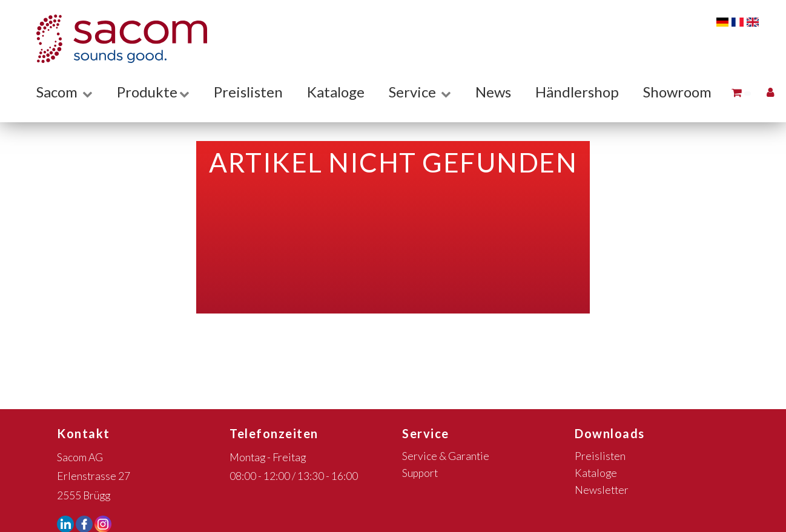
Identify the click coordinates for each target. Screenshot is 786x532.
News (493, 92)
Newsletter (602, 490)
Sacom (64, 92)
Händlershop (577, 92)
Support (420, 473)
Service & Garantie (446, 456)
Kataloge (336, 92)
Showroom (677, 92)
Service (420, 92)
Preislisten (248, 92)
